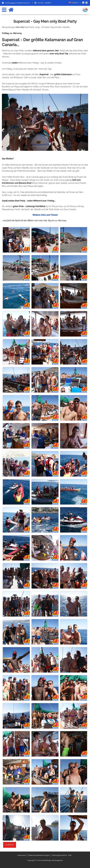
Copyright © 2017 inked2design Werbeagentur (45, 860)
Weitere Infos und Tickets (45, 215)
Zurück (10, 845)
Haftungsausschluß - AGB (62, 855)
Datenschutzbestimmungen (39, 855)
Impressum (22, 855)
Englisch (75, 3)
